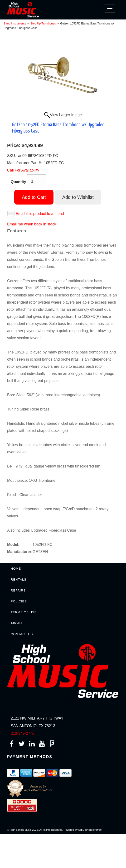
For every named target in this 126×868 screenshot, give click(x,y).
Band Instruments (15, 24)
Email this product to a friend (40, 214)
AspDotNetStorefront (90, 830)
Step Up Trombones (43, 24)
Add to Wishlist (78, 197)
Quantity (18, 182)
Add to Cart (34, 197)
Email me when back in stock (32, 224)
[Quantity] (37, 181)
